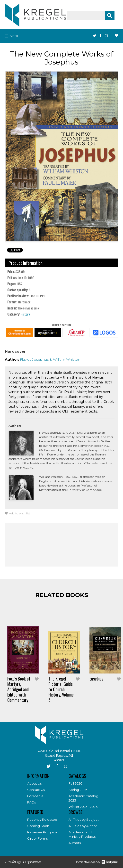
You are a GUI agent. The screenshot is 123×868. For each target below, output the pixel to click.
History (25, 314)
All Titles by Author (83, 826)
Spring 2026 (78, 790)
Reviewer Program (42, 832)
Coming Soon (38, 826)
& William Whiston (65, 359)
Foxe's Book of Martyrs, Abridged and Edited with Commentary (19, 689)
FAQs (31, 802)
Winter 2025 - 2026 (83, 807)
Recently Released (42, 819)
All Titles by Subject (84, 819)
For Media (35, 796)
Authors (75, 843)
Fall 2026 (75, 783)
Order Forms (37, 838)
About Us (34, 783)
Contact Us (36, 790)
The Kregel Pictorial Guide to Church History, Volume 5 (61, 689)
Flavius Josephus (35, 359)
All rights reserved (32, 862)
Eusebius (96, 679)
